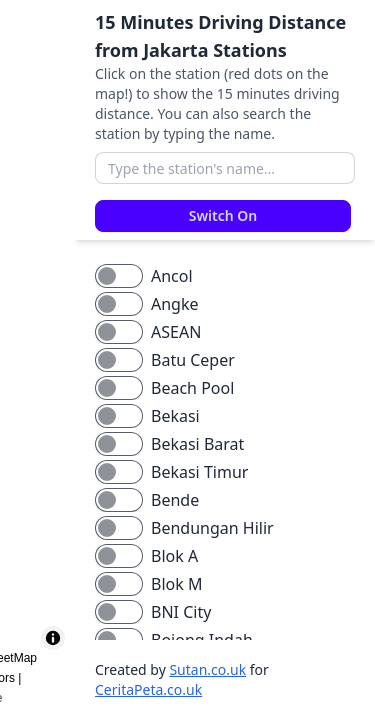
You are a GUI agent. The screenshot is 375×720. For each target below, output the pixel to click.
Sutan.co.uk (207, 669)
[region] (37, 360)
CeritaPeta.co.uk (148, 689)
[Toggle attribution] (53, 638)
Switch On (223, 215)
